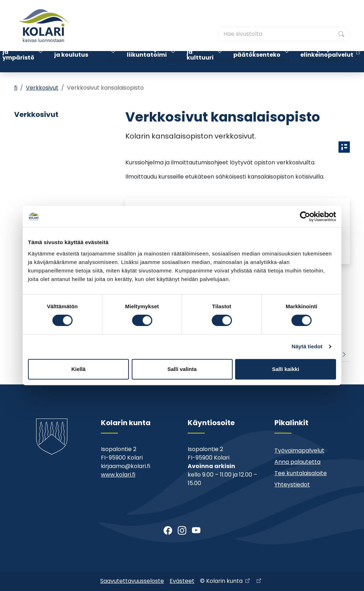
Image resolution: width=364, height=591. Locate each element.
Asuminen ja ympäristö (18, 61)
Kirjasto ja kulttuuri (200, 61)
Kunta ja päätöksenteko (257, 61)
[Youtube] (196, 531)
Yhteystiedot (273, 38)
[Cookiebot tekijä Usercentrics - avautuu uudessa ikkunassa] (305, 216)
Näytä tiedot (307, 346)
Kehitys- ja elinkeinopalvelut (327, 61)
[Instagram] (182, 531)
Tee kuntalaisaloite (301, 473)
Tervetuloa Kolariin (133, 38)
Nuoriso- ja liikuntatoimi (147, 61)
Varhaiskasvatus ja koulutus (81, 61)
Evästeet (182, 581)
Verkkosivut (42, 88)
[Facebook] (168, 531)
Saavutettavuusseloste (132, 581)
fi (16, 88)
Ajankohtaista (187, 38)
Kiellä (78, 369)
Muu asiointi (231, 38)
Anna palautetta (297, 462)
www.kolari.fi (118, 475)
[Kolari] (44, 26)
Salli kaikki (286, 369)
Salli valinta (182, 369)
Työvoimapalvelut (299, 451)
